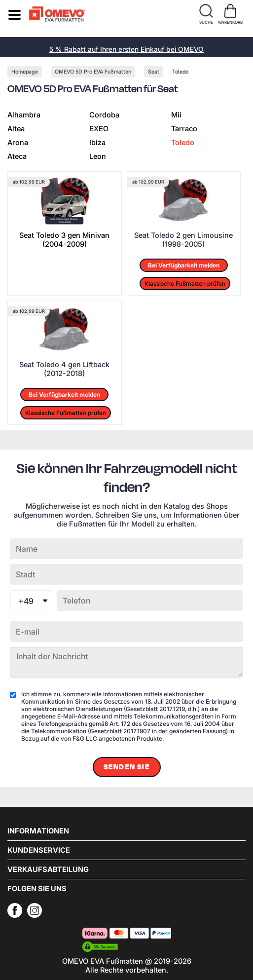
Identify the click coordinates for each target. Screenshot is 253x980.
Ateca (17, 156)
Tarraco (184, 129)
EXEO (99, 129)
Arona (18, 143)
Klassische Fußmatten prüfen (185, 283)
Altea (16, 129)
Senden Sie (127, 767)
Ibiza (97, 143)
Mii (176, 115)
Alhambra (24, 115)
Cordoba (104, 115)
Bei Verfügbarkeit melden (184, 265)
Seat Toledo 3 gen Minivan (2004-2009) (64, 240)
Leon (98, 156)
